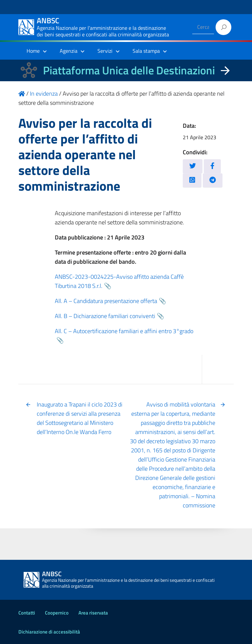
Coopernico (57, 613)
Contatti (27, 613)
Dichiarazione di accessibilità (49, 632)
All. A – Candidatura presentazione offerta (106, 301)
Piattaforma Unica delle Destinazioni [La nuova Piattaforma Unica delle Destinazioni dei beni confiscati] (129, 70)
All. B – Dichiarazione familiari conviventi (105, 316)
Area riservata (93, 613)
